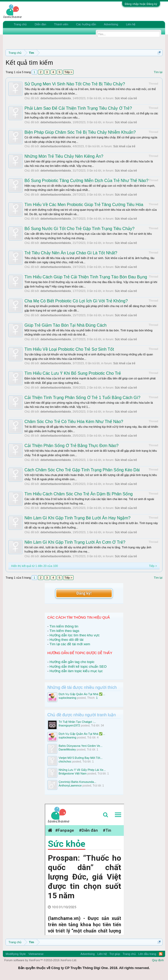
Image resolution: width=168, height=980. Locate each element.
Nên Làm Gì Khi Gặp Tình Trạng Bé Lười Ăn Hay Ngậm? (77, 518)
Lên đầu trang (147, 954)
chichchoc (65, 761)
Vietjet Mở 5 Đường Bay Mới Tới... (81, 758)
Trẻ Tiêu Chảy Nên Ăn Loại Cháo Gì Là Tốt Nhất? (71, 253)
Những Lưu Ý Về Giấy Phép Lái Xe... (82, 770)
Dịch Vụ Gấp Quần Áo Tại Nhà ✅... (82, 694)
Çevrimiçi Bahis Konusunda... (77, 782)
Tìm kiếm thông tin (64, 626)
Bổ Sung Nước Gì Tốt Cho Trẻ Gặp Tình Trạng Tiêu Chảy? (79, 229)
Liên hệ (131, 24)
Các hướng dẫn (86, 24)
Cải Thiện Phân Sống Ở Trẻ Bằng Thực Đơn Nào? (71, 446)
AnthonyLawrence (70, 785)
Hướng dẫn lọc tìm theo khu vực (74, 635)
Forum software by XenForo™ (41, 960)
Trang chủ (20, 24)
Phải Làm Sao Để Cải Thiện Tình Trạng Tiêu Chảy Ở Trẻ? (78, 108)
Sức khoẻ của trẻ (126, 98)
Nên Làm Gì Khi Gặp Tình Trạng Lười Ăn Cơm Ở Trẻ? (75, 542)
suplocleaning (67, 698)
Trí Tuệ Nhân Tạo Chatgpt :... (77, 722)
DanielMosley (67, 749)
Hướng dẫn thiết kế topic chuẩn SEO (78, 667)
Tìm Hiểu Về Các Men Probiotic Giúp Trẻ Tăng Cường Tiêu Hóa (84, 205)
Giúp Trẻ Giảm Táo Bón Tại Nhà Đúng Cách (65, 325)
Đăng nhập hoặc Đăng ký (141, 4)
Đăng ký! (84, 593)
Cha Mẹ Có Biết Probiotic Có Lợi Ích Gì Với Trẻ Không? (76, 301)
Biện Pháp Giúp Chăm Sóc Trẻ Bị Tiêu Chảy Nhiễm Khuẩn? (80, 132)
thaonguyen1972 (69, 725)
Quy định (158, 960)
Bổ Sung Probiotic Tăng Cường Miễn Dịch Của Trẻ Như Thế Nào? (86, 181)
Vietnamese (36, 954)
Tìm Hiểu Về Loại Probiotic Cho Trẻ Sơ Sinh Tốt (69, 349)
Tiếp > (68, 72)
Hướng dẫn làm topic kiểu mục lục (76, 671)
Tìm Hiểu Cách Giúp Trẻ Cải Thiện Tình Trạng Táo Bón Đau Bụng (86, 277)
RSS (161, 954)
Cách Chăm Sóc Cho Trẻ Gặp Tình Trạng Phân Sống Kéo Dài (82, 470)
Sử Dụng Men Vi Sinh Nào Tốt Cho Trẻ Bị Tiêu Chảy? (75, 84)
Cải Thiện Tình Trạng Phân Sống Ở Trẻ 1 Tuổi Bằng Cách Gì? (82, 398)
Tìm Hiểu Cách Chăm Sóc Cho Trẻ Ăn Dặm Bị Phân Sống (79, 494)
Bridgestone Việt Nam (73, 773)
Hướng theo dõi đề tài (66, 640)
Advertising (111, 24)
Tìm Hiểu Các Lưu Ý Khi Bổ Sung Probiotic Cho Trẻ (73, 373)
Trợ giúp (115, 954)
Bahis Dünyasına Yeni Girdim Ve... (81, 746)
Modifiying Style (16, 954)
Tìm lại (158, 72)
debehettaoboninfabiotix (56, 98)
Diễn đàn (40, 24)
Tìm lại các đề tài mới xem (70, 644)
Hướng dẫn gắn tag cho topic (72, 662)
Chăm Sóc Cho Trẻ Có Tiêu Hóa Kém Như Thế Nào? (74, 422)
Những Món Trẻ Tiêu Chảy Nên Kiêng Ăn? (64, 156)
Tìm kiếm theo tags (64, 631)
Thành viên (61, 24)
